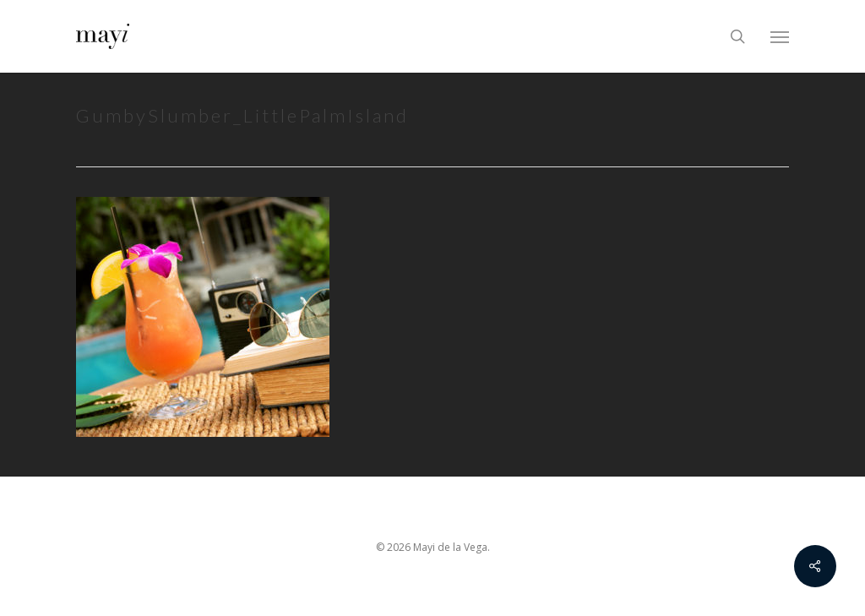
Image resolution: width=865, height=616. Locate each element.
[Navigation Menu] (780, 36)
